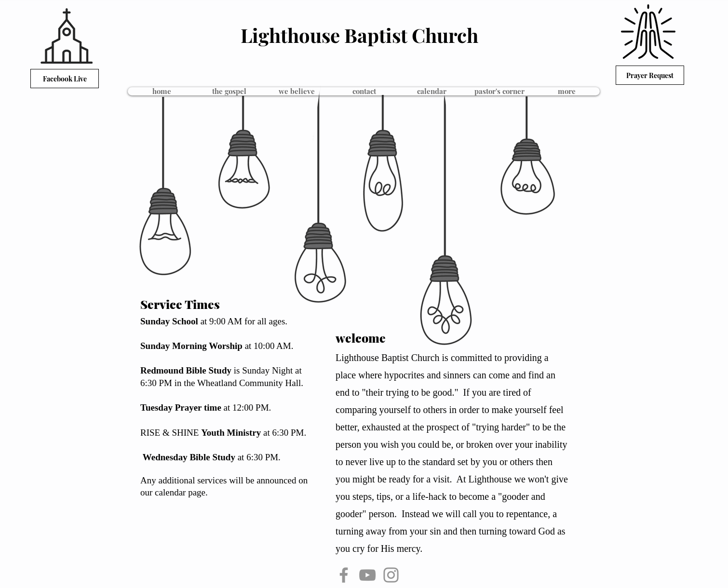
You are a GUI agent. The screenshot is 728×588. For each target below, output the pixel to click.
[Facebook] (344, 575)
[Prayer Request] (650, 75)
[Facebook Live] (65, 79)
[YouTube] (367, 575)
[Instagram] (391, 575)
